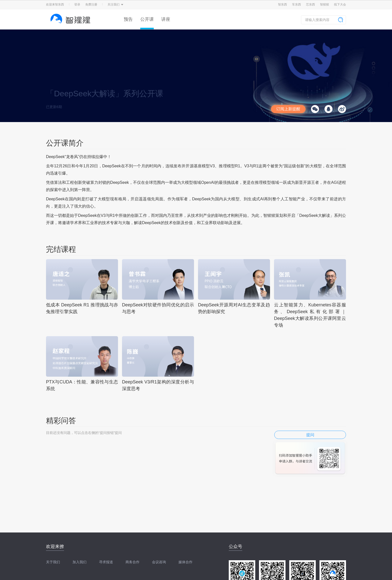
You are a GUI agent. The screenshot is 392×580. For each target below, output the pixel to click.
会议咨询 (159, 562)
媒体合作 (185, 562)
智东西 (282, 5)
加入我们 (79, 562)
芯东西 (310, 5)
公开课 (147, 19)
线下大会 (340, 5)
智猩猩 (324, 5)
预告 (128, 19)
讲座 (166, 19)
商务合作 (132, 562)
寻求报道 (106, 562)
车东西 (296, 5)
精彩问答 (61, 421)
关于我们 (53, 562)
